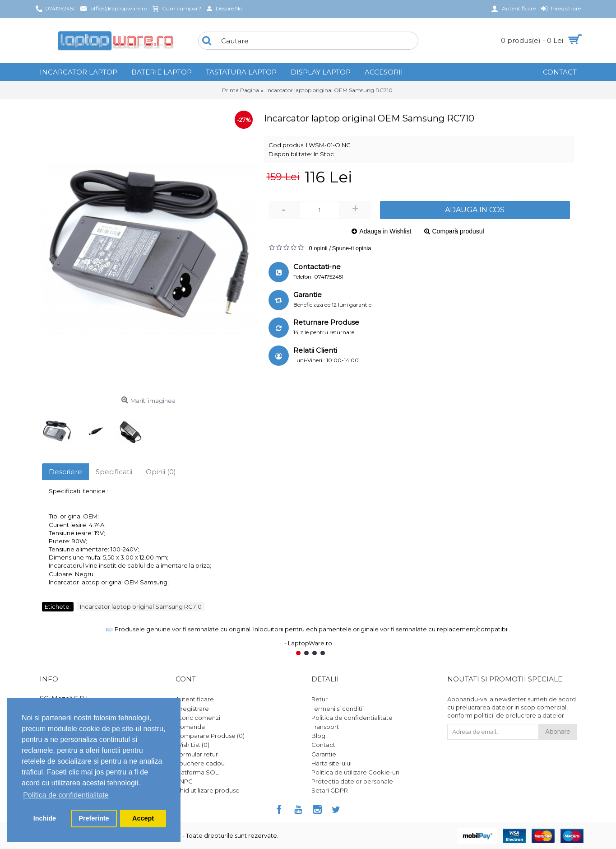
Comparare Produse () (210, 736)
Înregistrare (192, 709)
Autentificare (195, 699)
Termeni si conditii (338, 709)
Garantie (324, 754)
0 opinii (318, 248)
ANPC (184, 781)
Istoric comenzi (198, 718)
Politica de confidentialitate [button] (66, 795)
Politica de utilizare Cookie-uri (355, 772)
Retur (320, 699)
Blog (318, 736)
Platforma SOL (197, 772)
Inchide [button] (45, 818)
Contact (323, 745)
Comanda (190, 727)
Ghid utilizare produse (208, 790)
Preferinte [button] (94, 818)
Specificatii (114, 472)
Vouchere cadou (200, 763)
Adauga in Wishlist (385, 231)
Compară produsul (458, 231)
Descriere (65, 472)
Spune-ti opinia (352, 248)
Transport (325, 727)
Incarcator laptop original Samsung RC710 (141, 606)
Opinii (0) (161, 472)
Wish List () (192, 745)
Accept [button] (143, 818)
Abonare (558, 732)
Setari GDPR (330, 790)
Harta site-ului (331, 763)
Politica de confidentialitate (352, 718)
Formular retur (197, 754)
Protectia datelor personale (352, 781)
